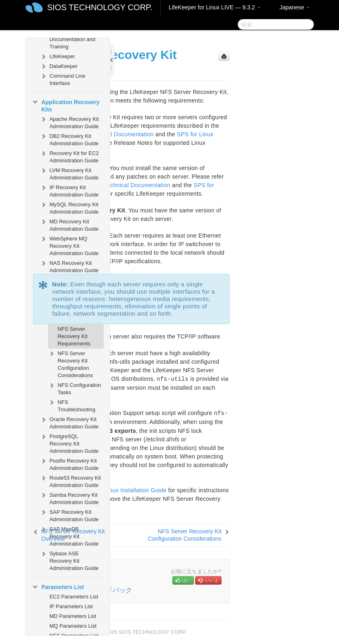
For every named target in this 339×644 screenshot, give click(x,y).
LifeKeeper (58, 57)
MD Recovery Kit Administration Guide (69, 224)
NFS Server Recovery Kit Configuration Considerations (71, 363)
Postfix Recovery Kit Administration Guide (69, 464)
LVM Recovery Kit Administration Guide (69, 173)
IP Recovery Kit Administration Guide (69, 190)
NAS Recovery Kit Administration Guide (69, 266)
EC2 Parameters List (74, 597)
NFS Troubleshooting (72, 405)
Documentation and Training (73, 43)
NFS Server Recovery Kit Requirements (74, 336)
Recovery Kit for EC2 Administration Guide (69, 156)
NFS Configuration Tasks (75, 388)
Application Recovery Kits (66, 105)
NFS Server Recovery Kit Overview (73, 535)
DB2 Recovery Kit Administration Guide (69, 139)
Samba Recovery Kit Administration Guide (69, 498)
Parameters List (58, 587)
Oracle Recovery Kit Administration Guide (69, 422)
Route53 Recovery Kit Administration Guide (70, 481)
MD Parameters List (73, 616)
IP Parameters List (71, 606)
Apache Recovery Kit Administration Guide (69, 122)
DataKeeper (59, 66)
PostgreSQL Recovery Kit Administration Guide (69, 443)
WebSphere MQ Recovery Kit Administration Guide (69, 245)
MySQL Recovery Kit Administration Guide (69, 207)
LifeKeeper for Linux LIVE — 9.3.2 (215, 7)
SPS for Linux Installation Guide (124, 490)
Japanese (295, 7)
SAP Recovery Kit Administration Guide (69, 515)
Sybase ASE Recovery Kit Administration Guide (69, 560)
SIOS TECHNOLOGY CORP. (100, 7)
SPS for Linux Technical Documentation (118, 185)
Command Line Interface (63, 79)
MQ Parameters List (73, 626)
